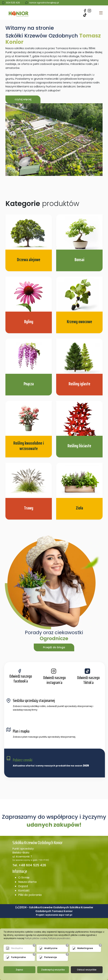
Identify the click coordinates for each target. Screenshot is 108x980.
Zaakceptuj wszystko (53, 970)
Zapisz (19, 970)
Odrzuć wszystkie (87, 970)
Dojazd (23, 886)
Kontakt (24, 891)
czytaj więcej (23, 99)
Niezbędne (17, 948)
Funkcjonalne (19, 957)
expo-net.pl (65, 915)
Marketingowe (85, 948)
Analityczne (51, 948)
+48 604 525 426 (32, 865)
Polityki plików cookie (36, 938)
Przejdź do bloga (54, 647)
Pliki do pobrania (30, 895)
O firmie (24, 878)
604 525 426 (13, 3)
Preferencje (51, 957)
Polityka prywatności (59, 938)
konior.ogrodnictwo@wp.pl (44, 3)
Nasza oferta (27, 882)
